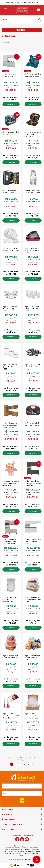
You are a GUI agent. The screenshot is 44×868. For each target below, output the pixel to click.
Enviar (22, 801)
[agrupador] (41, 809)
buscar (39, 19)
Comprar (11, 104)
